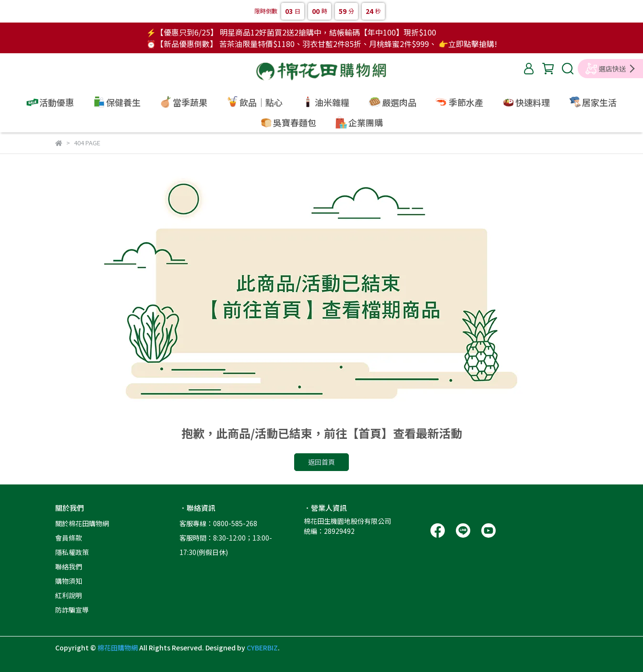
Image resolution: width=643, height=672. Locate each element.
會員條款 (69, 538)
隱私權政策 (72, 552)
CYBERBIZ (262, 648)
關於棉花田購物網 (82, 523)
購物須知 (69, 581)
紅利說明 (69, 595)
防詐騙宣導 (72, 610)
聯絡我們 (69, 566)
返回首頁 (321, 462)
